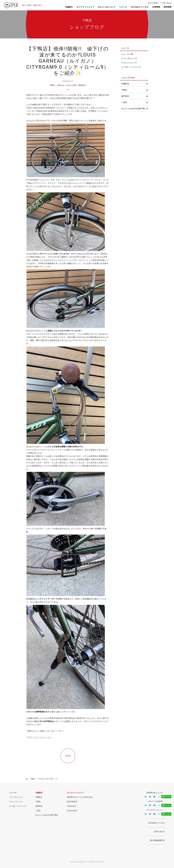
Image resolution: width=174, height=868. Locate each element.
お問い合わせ (167, 3)
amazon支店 (72, 811)
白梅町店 (125, 84)
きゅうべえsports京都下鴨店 (47, 815)
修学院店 (125, 96)
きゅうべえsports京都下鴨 (133, 109)
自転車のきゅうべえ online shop (80, 797)
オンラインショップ (85, 7)
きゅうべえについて (107, 7)
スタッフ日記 (71, 85)
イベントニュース (129, 63)
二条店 (124, 102)
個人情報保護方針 (157, 840)
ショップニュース (129, 58)
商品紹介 (82, 85)
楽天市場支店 (72, 802)
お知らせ (61, 85)
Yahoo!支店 (72, 806)
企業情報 (156, 7)
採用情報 (168, 7)
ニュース (123, 7)
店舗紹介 (69, 7)
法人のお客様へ (154, 3)
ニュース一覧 (127, 54)
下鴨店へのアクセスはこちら (39, 737)
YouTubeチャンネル (140, 7)
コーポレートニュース (131, 67)
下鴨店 (52, 85)
